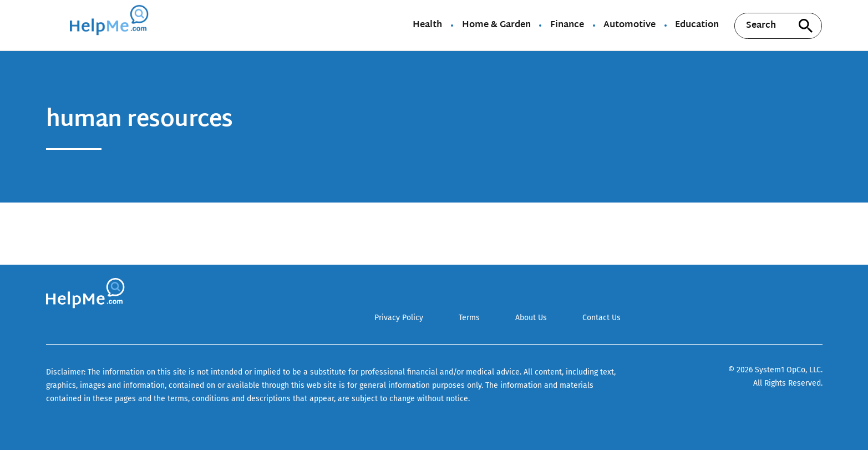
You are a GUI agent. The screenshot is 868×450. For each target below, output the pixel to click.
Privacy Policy (399, 318)
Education (697, 26)
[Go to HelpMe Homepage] (111, 25)
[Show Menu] (54, 24)
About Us (531, 318)
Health (427, 26)
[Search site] (805, 26)
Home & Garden (496, 26)
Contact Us (601, 318)
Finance (567, 26)
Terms (469, 318)
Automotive (630, 26)
